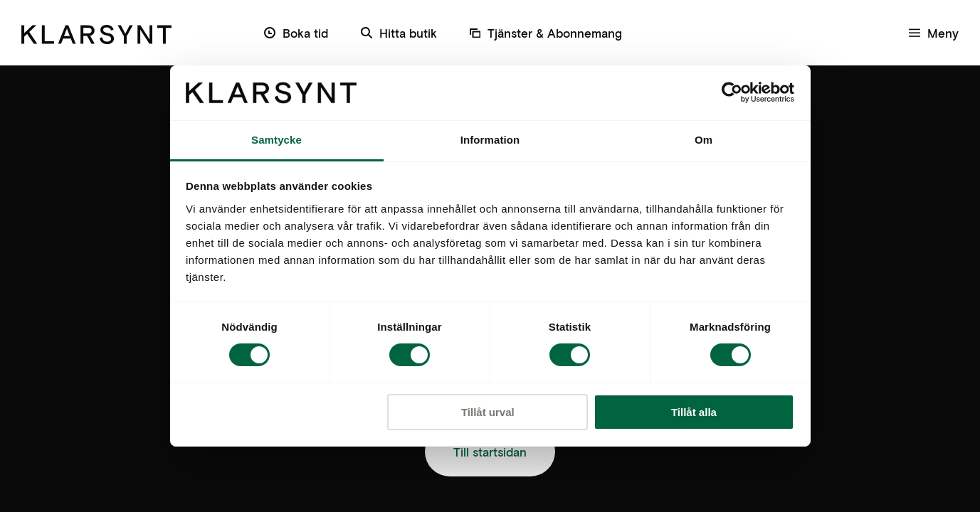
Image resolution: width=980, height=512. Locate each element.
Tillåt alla (694, 412)
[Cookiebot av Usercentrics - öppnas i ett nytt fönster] (732, 92)
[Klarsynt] (96, 32)
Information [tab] (490, 140)
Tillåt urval (488, 412)
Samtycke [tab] (276, 140)
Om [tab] (704, 140)
